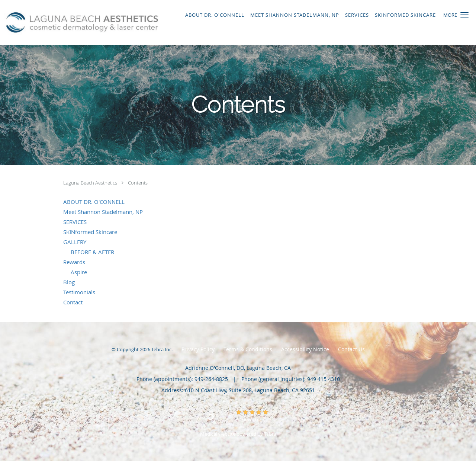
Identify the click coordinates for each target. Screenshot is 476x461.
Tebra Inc (161, 349)
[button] (464, 15)
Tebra (270, 434)
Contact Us (351, 349)
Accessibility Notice (305, 349)
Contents (138, 183)
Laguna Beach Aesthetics (91, 183)
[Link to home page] (80, 23)
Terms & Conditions (248, 349)
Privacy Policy (198, 349)
